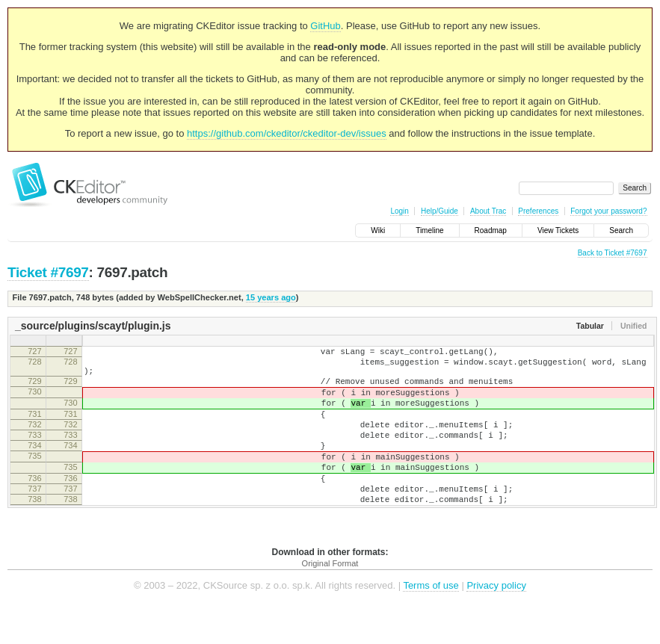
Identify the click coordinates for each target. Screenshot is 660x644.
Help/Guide (440, 211)
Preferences (538, 211)
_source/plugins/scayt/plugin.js (93, 326)
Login (399, 211)
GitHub (325, 26)
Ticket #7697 (48, 272)
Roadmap (491, 230)
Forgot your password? (608, 211)
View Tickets (558, 230)
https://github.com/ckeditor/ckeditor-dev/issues (287, 133)
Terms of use (431, 621)
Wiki (378, 230)
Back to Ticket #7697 (613, 253)
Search (621, 230)
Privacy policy (496, 621)
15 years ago (271, 297)
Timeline (429, 230)
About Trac (488, 211)
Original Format (330, 599)
